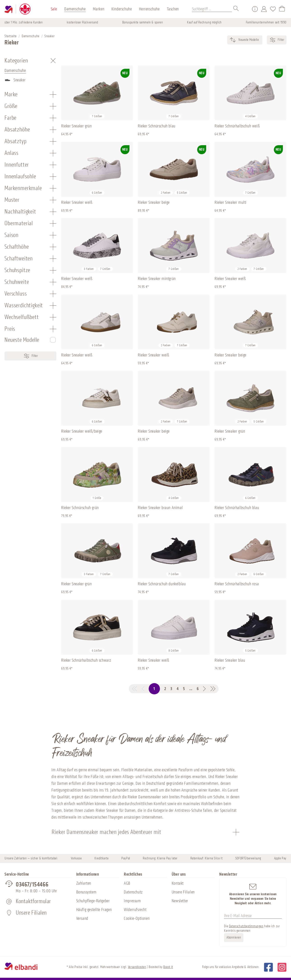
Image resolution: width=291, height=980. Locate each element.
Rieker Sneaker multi (231, 202)
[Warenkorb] (282, 9)
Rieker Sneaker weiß (77, 202)
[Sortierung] (248, 40)
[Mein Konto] (264, 9)
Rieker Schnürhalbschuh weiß (237, 126)
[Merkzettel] (273, 9)
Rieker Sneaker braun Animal (160, 508)
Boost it (168, 967)
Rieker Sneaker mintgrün (157, 279)
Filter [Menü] (31, 356)
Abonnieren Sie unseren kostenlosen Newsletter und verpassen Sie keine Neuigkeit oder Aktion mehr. (253, 894)
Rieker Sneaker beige (154, 202)
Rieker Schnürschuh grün (80, 508)
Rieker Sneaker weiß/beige (82, 431)
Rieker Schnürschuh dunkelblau (162, 584)
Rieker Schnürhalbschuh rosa (237, 584)
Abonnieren (234, 938)
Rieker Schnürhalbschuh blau (237, 508)
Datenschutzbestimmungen (246, 926)
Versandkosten (137, 967)
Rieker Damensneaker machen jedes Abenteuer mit (106, 832)
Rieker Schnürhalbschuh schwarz (86, 660)
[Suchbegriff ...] (212, 9)
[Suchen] (236, 9)
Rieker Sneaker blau (230, 660)
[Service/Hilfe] (255, 9)
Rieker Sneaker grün (76, 126)
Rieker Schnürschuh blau (157, 126)
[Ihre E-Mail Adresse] (253, 916)
